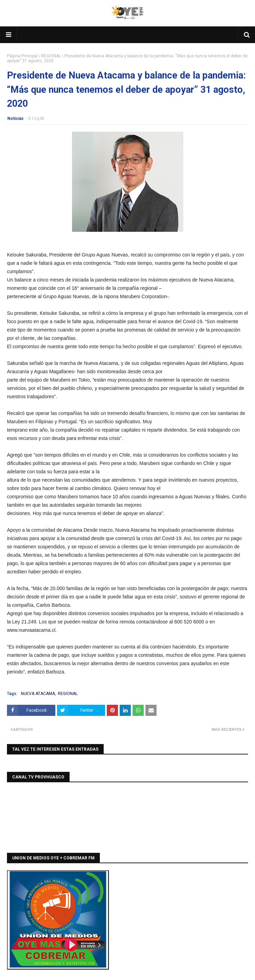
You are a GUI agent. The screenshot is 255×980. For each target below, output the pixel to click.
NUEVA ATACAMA (38, 694)
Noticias (15, 119)
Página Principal (22, 56)
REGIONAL (51, 56)
